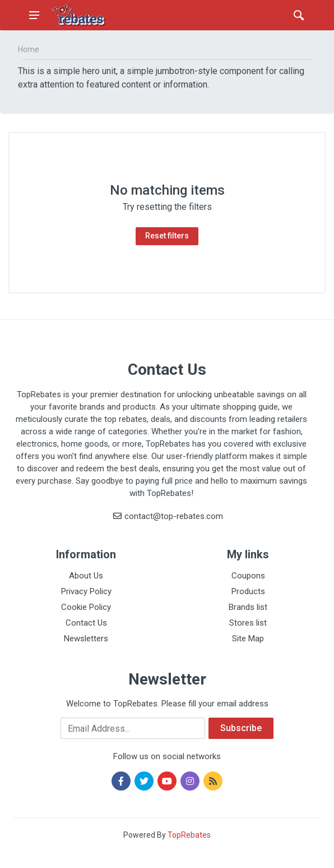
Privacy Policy (86, 591)
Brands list (248, 607)
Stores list (248, 623)
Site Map (248, 639)
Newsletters (86, 639)
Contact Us (86, 623)
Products (248, 591)
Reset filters (167, 236)
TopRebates (189, 835)
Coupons (248, 576)
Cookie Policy (86, 607)
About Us (86, 576)
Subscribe (241, 728)
